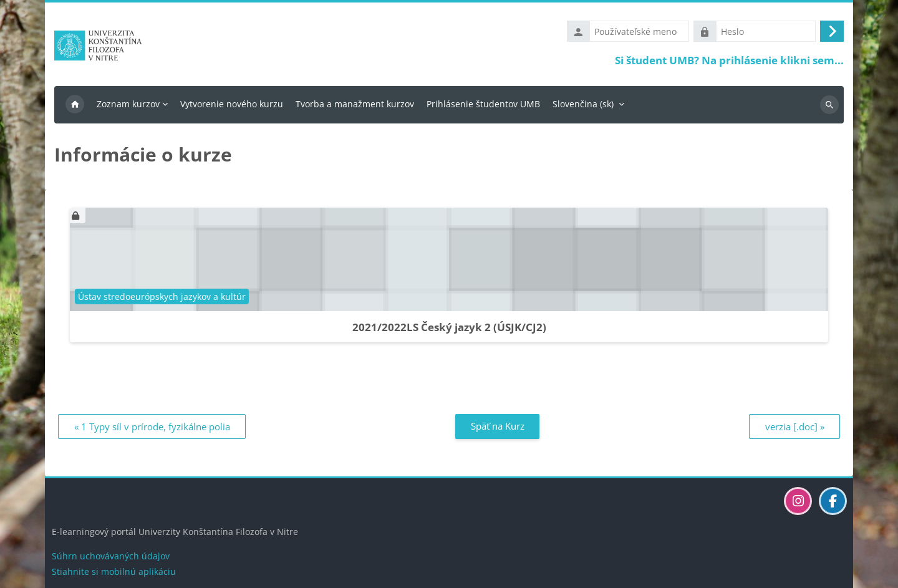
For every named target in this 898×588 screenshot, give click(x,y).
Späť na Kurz (498, 426)
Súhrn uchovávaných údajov (111, 556)
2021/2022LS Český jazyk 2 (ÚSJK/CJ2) (449, 327)
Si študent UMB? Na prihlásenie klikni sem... (729, 60)
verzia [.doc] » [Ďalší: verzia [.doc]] (795, 427)
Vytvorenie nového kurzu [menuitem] (232, 104)
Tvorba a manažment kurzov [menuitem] (355, 104)
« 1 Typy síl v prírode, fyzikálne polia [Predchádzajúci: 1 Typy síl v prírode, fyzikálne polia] (152, 427)
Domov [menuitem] (75, 105)
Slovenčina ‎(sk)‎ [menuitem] (583, 104)
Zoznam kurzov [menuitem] (128, 104)
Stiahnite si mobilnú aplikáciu (114, 571)
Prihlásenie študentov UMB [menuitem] (483, 104)
